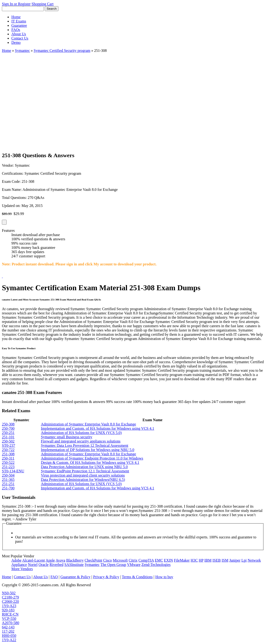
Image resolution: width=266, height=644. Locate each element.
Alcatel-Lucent (34, 560)
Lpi (244, 560)
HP (201, 560)
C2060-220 (10, 602)
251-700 (8, 488)
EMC (159, 560)
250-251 (8, 433)
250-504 (8, 475)
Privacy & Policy (106, 577)
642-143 (8, 627)
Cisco (107, 560)
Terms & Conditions (137, 577)
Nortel (33, 565)
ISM (225, 560)
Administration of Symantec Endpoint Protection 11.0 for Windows (92, 458)
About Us (19, 34)
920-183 (8, 610)
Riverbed (56, 565)
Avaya (60, 560)
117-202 (8, 631)
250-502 (8, 441)
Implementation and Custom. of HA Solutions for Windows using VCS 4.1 (98, 428)
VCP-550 (9, 619)
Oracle (44, 565)
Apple (50, 560)
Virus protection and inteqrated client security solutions (83, 475)
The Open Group (113, 565)
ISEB (217, 560)
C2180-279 (10, 597)
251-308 (8, 454)
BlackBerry (75, 560)
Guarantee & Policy (75, 577)
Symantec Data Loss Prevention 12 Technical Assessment (85, 445)
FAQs (16, 30)
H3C (194, 560)
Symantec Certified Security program (62, 51)
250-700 (8, 428)
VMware (134, 565)
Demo (16, 42)
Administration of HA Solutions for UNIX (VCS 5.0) (81, 433)
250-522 (8, 463)
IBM (208, 560)
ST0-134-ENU (13, 471)
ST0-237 (9, 445)
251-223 (8, 467)
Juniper (235, 560)
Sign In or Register (16, 4)
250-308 (8, 424)
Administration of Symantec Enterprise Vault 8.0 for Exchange (89, 424)
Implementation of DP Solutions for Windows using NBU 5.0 (88, 450)
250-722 (8, 450)
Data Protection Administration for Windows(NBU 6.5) (83, 480)
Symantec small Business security (67, 437)
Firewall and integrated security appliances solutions (81, 441)
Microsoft (120, 560)
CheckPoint (93, 560)
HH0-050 (9, 636)
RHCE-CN (10, 614)
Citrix (133, 560)
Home (16, 17)
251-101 (8, 437)
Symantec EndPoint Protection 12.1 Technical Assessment (85, 471)
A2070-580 (11, 623)
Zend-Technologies (156, 565)
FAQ (54, 577)
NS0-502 (9, 593)
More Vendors (22, 569)
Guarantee (19, 25)
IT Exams (19, 21)
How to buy (164, 577)
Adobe (16, 560)
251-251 (8, 484)
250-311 (8, 458)
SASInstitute (74, 565)
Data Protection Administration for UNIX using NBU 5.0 (84, 467)
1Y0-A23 (9, 606)
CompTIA (146, 560)
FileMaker (182, 560)
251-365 (8, 480)
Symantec (22, 51)
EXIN (168, 560)
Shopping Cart (42, 4)
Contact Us (20, 38)
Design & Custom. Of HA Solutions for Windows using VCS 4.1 (90, 463)
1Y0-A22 (9, 640)
